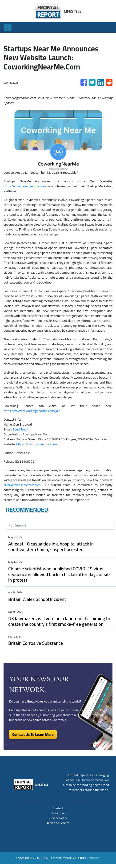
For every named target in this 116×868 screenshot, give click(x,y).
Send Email (20, 429)
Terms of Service (58, 823)
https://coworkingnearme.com (25, 186)
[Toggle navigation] (8, 27)
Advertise (58, 813)
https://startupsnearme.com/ (37, 444)
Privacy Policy (58, 818)
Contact (58, 808)
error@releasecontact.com (22, 485)
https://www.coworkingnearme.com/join (32, 411)
